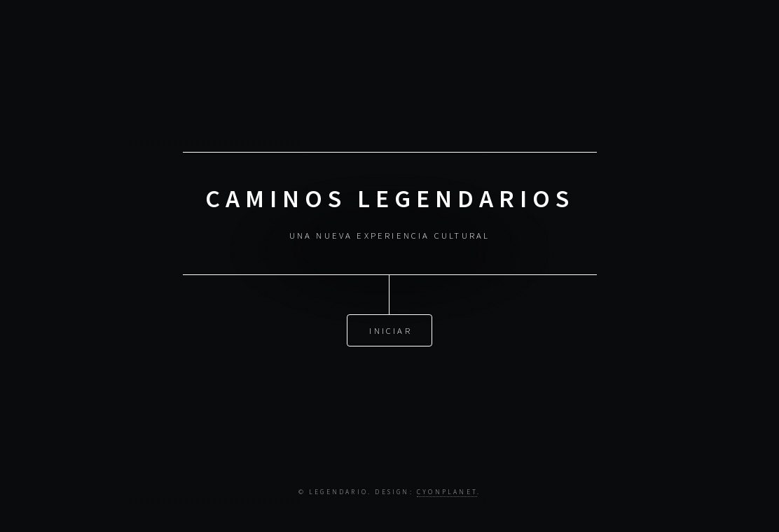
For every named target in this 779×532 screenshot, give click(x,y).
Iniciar (390, 330)
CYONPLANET (447, 492)
